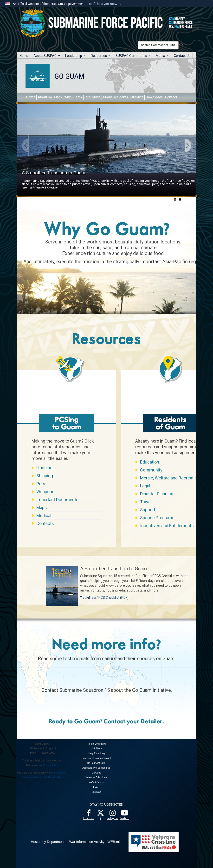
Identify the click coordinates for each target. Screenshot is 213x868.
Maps (42, 508)
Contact (171, 97)
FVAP (96, 787)
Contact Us (182, 56)
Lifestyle (137, 97)
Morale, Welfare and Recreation (170, 478)
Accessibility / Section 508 (96, 768)
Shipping (45, 476)
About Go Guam (50, 97)
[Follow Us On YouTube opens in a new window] (125, 814)
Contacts (45, 523)
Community (151, 470)
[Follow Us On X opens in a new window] (101, 814)
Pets (41, 484)
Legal (145, 486)
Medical (44, 515)
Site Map (96, 792)
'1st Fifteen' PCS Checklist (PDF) (104, 598)
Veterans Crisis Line (96, 777)
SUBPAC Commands (133, 56)
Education (150, 462)
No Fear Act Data (96, 763)
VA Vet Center (96, 782)
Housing (44, 468)
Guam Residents (116, 97)
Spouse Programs (157, 518)
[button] (105, 4)
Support (148, 510)
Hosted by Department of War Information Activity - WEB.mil (76, 842)
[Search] (158, 45)
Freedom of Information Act (96, 758)
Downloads (154, 97)
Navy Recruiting (96, 753)
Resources (101, 56)
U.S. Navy (96, 749)
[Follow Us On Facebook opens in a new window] (89, 814)
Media (162, 56)
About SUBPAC (47, 56)
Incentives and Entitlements (167, 526)
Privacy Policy (51, 765)
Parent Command (96, 744)
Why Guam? (73, 97)
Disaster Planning (157, 494)
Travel (146, 502)
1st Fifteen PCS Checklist (43, 188)
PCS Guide (93, 97)
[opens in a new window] (113, 814)
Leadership (76, 56)
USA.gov (96, 773)
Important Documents (57, 500)
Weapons (45, 492)
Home (24, 56)
